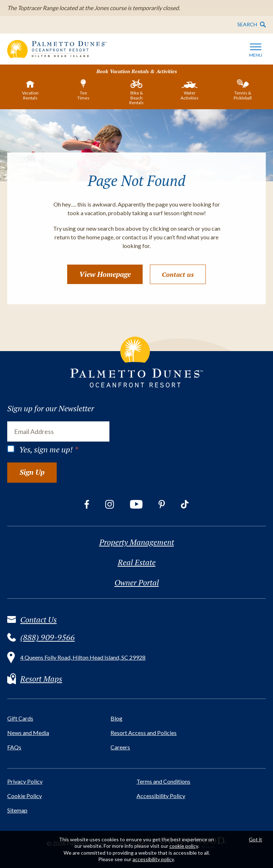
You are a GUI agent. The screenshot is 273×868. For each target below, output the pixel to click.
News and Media (28, 733)
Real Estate (137, 562)
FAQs (14, 747)
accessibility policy (153, 859)
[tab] (30, 91)
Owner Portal (137, 583)
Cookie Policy (25, 796)
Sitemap (17, 810)
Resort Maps (41, 679)
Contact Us (38, 620)
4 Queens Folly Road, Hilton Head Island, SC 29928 (83, 657)
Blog (116, 718)
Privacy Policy (25, 781)
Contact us (178, 274)
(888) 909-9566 (47, 637)
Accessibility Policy (161, 796)
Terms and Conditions (163, 781)
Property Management (137, 542)
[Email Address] (58, 431)
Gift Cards (20, 718)
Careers (120, 747)
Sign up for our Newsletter (51, 408)
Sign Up (32, 472)
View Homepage (105, 274)
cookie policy (184, 846)
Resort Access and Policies (144, 733)
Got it (255, 839)
